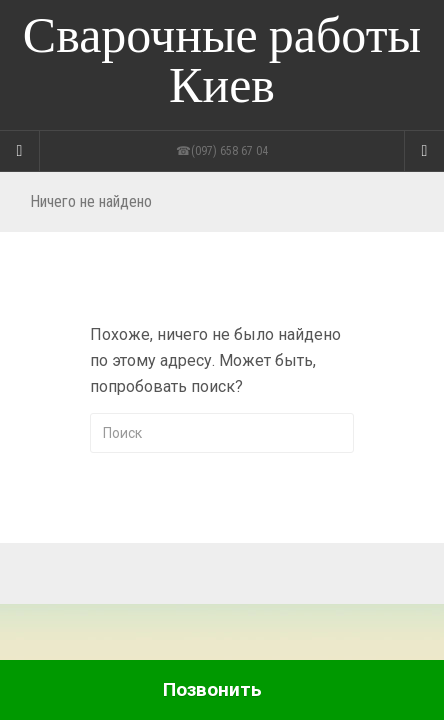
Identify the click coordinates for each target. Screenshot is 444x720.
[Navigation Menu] (424, 151)
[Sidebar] (20, 151)
